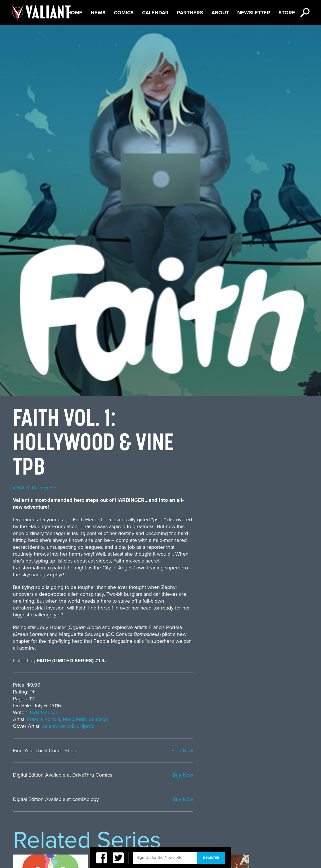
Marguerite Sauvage (201, 468)
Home (75, 32)
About (220, 32)
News (98, 32)
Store (287, 32)
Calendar (155, 32)
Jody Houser (158, 461)
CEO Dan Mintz (268, 828)
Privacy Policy (53, 828)
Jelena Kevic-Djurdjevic (183, 475)
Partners (190, 32)
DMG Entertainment (208, 828)
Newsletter (254, 32)
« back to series (149, 236)
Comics (124, 32)
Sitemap (158, 828)
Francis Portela (159, 468)
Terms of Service (110, 828)
